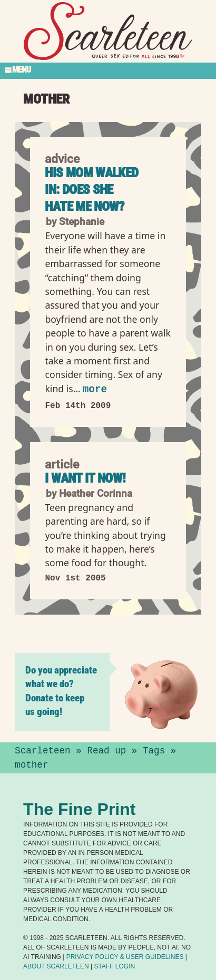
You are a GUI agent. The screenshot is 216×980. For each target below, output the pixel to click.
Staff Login (114, 966)
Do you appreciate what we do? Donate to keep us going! (61, 691)
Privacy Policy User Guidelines (125, 957)
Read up (106, 751)
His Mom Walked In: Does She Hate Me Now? (91, 190)
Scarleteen (43, 751)
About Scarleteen (56, 966)
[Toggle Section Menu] (108, 70)
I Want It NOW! (85, 478)
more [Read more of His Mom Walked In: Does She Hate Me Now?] (95, 389)
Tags (154, 751)
